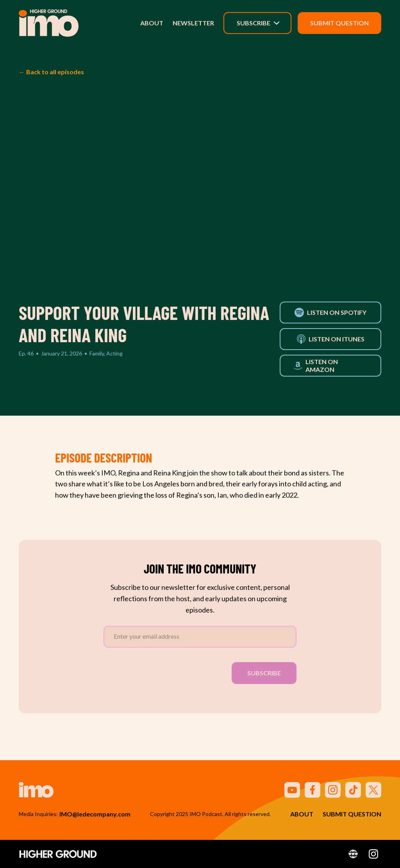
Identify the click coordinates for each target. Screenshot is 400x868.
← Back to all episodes (51, 72)
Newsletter (193, 23)
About (152, 23)
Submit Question (339, 23)
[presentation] (163, 672)
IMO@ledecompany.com (95, 814)
